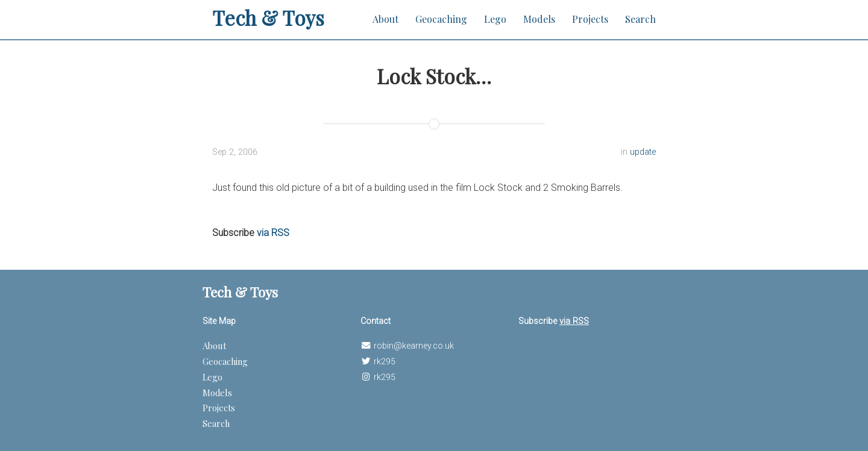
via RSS (273, 233)
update (643, 152)
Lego (495, 19)
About (385, 19)
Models (539, 19)
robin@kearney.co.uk (414, 346)
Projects (590, 19)
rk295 (385, 362)
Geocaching (441, 19)
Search (640, 19)
